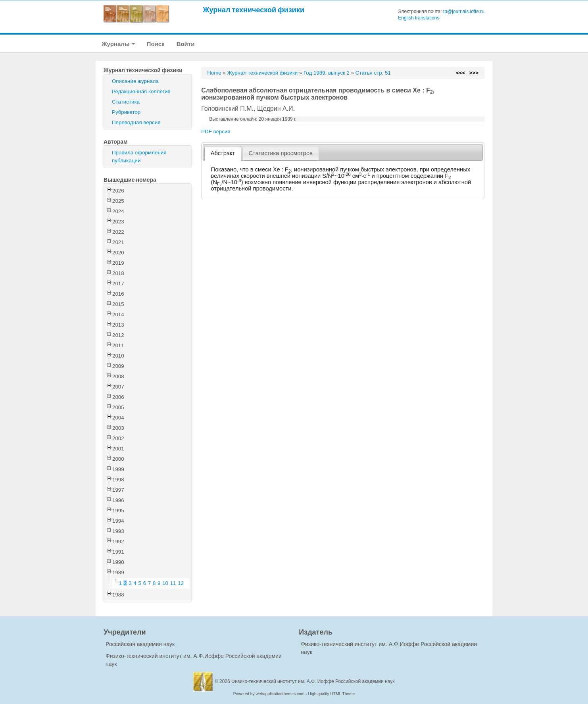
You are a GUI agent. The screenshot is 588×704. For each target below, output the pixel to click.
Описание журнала (135, 81)
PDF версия (216, 132)
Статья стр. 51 (373, 73)
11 (173, 583)
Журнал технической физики (254, 10)
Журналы (118, 44)
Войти (186, 44)
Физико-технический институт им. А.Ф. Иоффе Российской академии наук (313, 681)
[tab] (223, 153)
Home (214, 73)
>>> (474, 73)
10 (165, 583)
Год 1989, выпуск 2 (327, 73)
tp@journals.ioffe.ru (464, 12)
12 (181, 583)
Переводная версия (136, 122)
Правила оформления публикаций (139, 157)
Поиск (156, 44)
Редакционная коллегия (141, 91)
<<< (460, 73)
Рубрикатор (126, 112)
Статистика (126, 102)
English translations (419, 18)
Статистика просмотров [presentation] (281, 153)
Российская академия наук (140, 644)
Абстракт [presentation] (223, 153)
